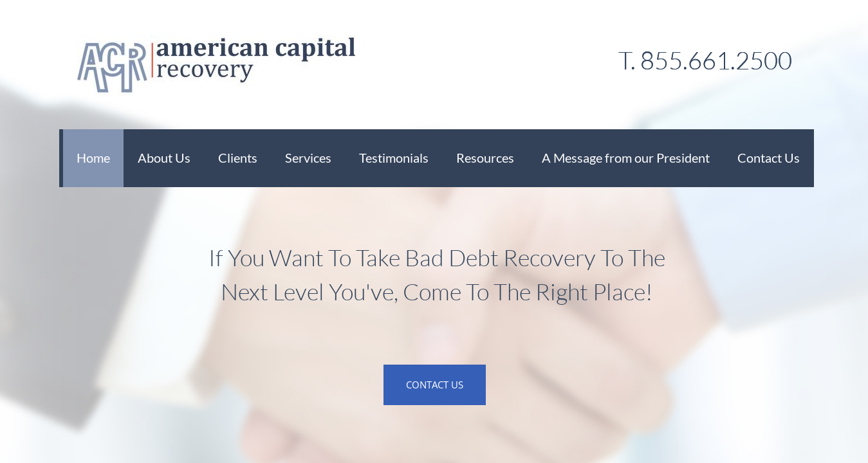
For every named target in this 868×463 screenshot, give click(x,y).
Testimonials (394, 158)
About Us (164, 158)
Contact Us (769, 158)
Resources (485, 158)
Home (93, 158)
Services (308, 158)
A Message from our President (626, 158)
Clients (238, 158)
